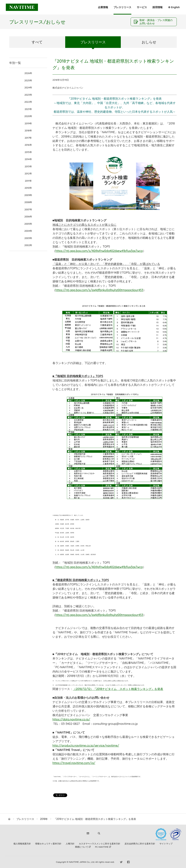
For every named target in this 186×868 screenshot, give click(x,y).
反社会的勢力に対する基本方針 (140, 844)
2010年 (28, 188)
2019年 (28, 123)
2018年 (28, 130)
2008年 (28, 202)
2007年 (28, 209)
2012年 (28, 173)
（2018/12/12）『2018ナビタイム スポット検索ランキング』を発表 (118, 689)
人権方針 (70, 844)
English (175, 7)
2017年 (28, 138)
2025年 (28, 80)
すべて (37, 42)
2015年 (28, 152)
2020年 (28, 116)
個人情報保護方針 (22, 844)
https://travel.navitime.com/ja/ (74, 763)
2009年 (28, 195)
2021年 (28, 109)
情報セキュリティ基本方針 (48, 844)
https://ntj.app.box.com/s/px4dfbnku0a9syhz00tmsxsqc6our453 (99, 290)
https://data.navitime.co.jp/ (71, 719)
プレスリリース (122, 7)
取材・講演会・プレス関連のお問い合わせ (156, 22)
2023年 (28, 95)
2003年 (28, 238)
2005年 (28, 224)
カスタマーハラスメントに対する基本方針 (100, 844)
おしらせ (149, 42)
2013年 (28, 166)
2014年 (28, 159)
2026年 (28, 73)
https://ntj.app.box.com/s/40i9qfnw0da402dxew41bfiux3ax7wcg (99, 251)
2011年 (28, 181)
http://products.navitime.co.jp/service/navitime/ (86, 746)
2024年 (28, 87)
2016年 (28, 145)
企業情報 (103, 7)
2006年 (28, 217)
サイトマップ (166, 844)
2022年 (28, 102)
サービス (142, 7)
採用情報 (157, 7)
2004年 (28, 231)
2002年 (28, 245)
